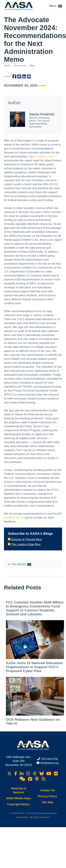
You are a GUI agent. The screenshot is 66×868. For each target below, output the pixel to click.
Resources (20, 65)
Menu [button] (56, 6)
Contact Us (48, 790)
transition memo (44, 156)
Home (8, 65)
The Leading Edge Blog (24, 544)
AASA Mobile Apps (19, 798)
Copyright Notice (19, 804)
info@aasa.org (49, 763)
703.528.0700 (49, 759)
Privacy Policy (47, 796)
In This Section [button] (20, 564)
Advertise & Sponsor (18, 790)
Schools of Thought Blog (25, 539)
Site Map (48, 802)
